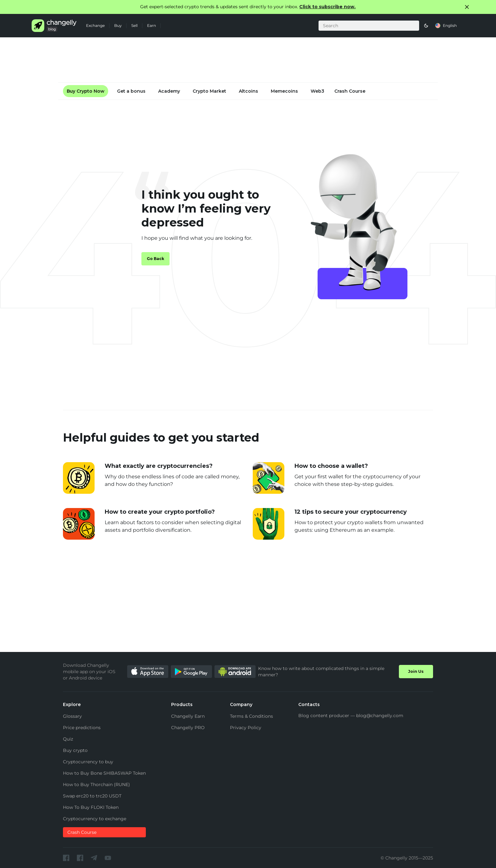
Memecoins (284, 91)
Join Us (416, 671)
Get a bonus (131, 91)
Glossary (72, 716)
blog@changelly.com (380, 716)
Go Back (155, 259)
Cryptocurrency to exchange (95, 819)
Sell (134, 25)
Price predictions (82, 728)
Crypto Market (209, 91)
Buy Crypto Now (86, 91)
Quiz (68, 739)
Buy (118, 25)
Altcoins (248, 91)
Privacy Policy (246, 728)
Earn (152, 25)
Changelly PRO (188, 728)
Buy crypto (75, 750)
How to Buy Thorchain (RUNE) (96, 784)
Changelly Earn (188, 716)
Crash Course (350, 91)
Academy (169, 91)
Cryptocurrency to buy (88, 762)
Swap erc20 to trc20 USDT (92, 796)
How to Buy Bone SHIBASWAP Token (104, 773)
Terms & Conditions (251, 716)
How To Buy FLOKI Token (91, 807)
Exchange (95, 25)
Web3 (317, 91)
